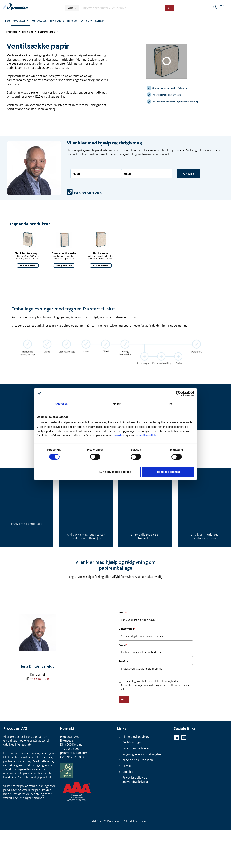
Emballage (28, 32)
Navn (123, 612)
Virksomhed (127, 629)
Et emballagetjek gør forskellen (145, 536)
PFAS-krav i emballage (27, 524)
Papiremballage (47, 32)
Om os (85, 21)
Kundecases (39, 21)
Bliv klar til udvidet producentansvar (204, 536)
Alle (71, 8)
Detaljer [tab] (115, 404)
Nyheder (72, 21)
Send (124, 699)
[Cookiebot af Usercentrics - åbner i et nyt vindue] (178, 393)
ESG (7, 21)
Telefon (123, 661)
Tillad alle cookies (168, 472)
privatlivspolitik (146, 435)
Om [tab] (170, 404)
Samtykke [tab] (61, 404)
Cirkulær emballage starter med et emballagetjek (86, 536)
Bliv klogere (57, 21)
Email (123, 645)
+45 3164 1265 (40, 679)
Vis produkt (28, 265)
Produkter (19, 21)
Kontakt (100, 21)
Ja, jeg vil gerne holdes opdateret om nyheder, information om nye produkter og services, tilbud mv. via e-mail (155, 685)
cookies (119, 435)
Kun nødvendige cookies (115, 472)
